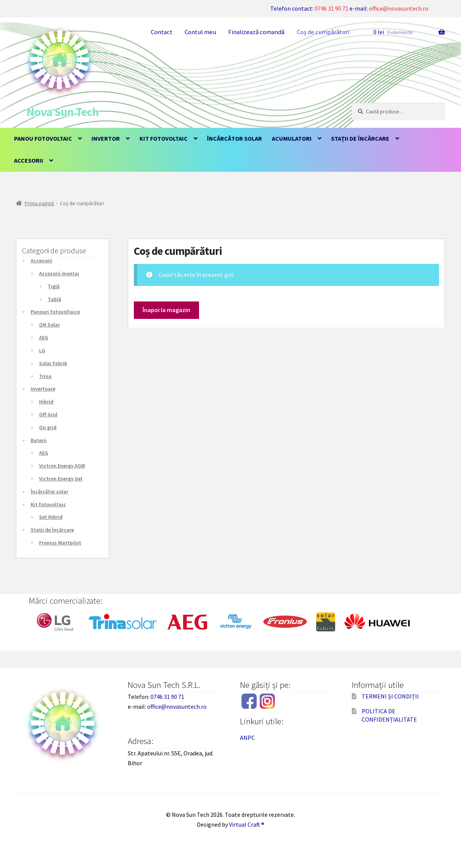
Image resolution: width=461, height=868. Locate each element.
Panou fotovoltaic (43, 138)
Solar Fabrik (53, 363)
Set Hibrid (51, 517)
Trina (45, 376)
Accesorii (29, 160)
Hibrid (46, 402)
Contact (162, 32)
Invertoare (43, 389)
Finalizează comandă (256, 32)
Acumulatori (292, 138)
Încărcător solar (234, 138)
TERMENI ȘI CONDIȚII (390, 696)
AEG (44, 337)
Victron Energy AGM (62, 466)
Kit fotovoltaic (164, 138)
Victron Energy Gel (61, 479)
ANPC (247, 738)
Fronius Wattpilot (60, 543)
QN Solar (49, 325)
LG (42, 350)
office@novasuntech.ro (399, 8)
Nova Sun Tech (63, 112)
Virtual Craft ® (247, 824)
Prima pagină (39, 203)
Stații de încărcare (360, 138)
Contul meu (200, 32)
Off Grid (48, 414)
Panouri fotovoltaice (55, 312)
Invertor (106, 138)
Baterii (39, 440)
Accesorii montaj (59, 273)
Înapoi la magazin (166, 310)
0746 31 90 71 (332, 8)
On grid (48, 427)
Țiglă (54, 286)
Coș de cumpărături (323, 32)
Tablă (54, 299)
